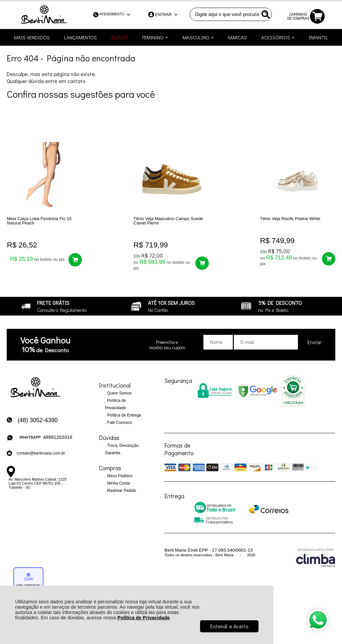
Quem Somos (119, 394)
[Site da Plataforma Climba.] (316, 557)
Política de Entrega (124, 416)
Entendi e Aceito (229, 626)
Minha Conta (118, 484)
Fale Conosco (119, 423)
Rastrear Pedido (121, 491)
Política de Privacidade (144, 618)
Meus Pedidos (119, 476)
